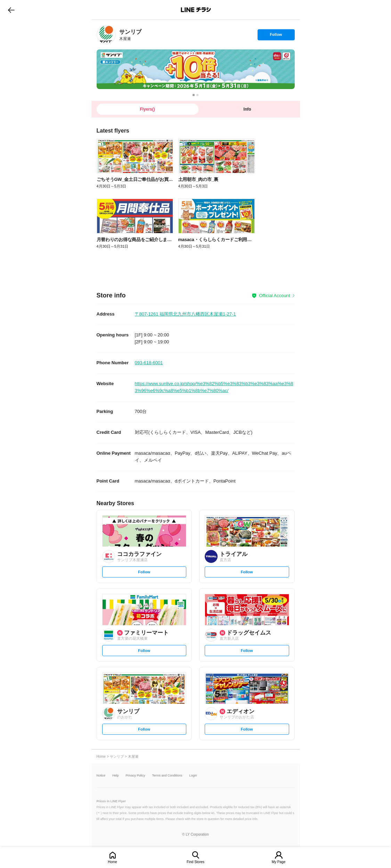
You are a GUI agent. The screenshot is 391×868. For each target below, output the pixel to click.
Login (193, 776)
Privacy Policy (136, 776)
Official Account (274, 296)
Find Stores (195, 862)
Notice (101, 776)
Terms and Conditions (167, 776)
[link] (106, 35)
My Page (279, 862)
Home (112, 862)
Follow (276, 36)
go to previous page (11, 10)
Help (116, 776)
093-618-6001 (149, 363)
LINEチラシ (196, 10)
